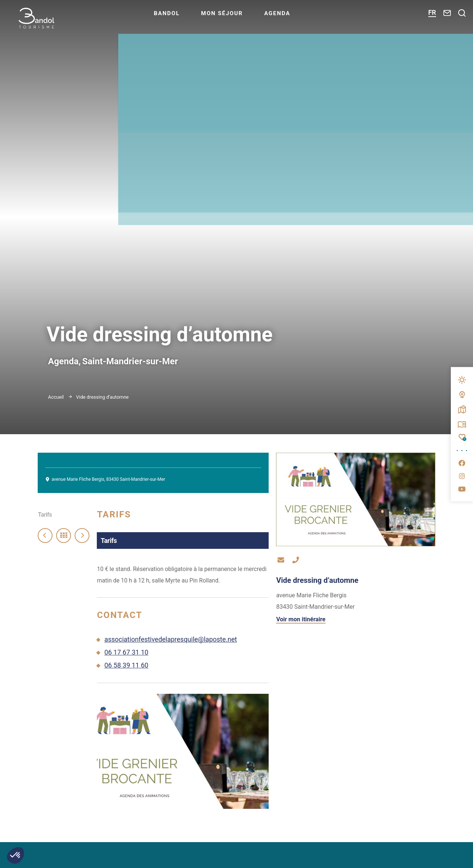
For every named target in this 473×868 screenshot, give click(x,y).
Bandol (179, 17)
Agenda (293, 17)
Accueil (56, 397)
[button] (16, 855)
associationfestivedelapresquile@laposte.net (171, 647)
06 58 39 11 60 (126, 673)
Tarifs (45, 515)
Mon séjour (236, 17)
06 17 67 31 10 (126, 660)
